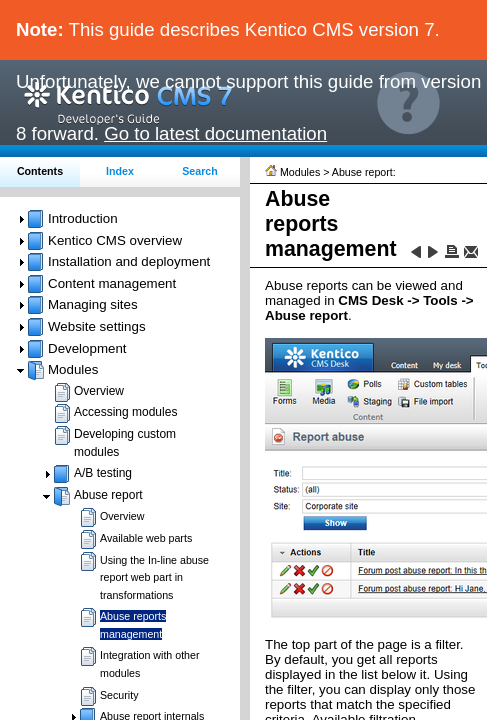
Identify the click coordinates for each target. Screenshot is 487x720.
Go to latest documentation (215, 133)
